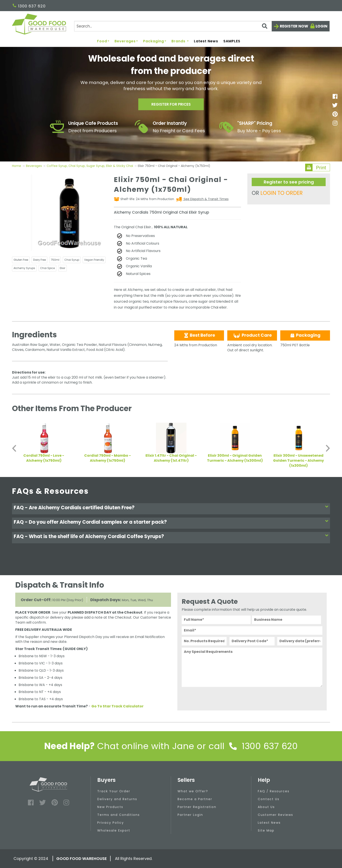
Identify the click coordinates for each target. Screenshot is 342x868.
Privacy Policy (111, 823)
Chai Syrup (72, 260)
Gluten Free (21, 260)
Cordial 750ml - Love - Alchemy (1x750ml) (44, 458)
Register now (294, 26)
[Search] (173, 26)
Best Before (199, 335)
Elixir (62, 268)
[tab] (171, 509)
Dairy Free (39, 260)
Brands (180, 41)
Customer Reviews (275, 815)
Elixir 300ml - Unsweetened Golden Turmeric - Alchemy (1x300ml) (298, 461)
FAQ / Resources (274, 791)
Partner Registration (197, 807)
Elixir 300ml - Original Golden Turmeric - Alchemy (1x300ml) (235, 458)
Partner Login (190, 815)
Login (321, 26)
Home (17, 166)
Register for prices (171, 105)
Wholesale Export (114, 830)
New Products (110, 807)
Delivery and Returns (117, 799)
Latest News (206, 41)
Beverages (126, 41)
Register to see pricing (289, 182)
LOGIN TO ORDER (282, 193)
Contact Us (269, 799)
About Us (266, 807)
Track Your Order (114, 791)
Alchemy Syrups (24, 268)
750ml (55, 260)
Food (103, 41)
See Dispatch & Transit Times (206, 199)
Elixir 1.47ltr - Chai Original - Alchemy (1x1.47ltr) (171, 458)
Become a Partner (195, 799)
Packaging (155, 41)
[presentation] (215, 698)
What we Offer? (193, 791)
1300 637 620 (29, 6)
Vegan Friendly (94, 260)
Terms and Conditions (119, 815)
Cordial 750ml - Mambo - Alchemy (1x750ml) (108, 458)
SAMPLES (232, 41)
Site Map (266, 830)
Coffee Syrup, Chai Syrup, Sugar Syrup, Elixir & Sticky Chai (90, 166)
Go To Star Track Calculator (117, 706)
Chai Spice (47, 268)
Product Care (252, 335)
